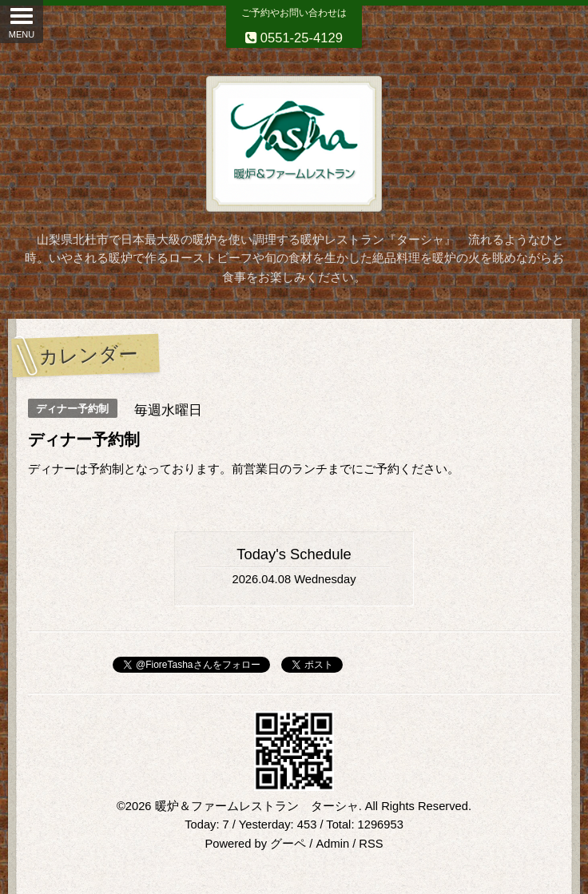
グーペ (288, 844)
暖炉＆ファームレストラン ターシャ (257, 806)
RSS (371, 844)
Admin (332, 844)
